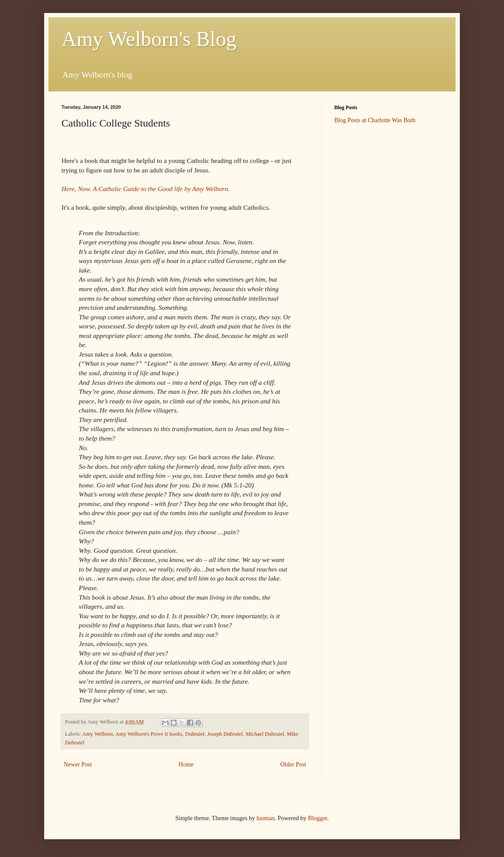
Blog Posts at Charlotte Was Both (375, 120)
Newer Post (78, 764)
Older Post (294, 764)
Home (186, 764)
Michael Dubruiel (265, 734)
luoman (265, 818)
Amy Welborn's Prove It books (149, 734)
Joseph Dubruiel (225, 734)
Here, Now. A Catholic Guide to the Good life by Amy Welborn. (146, 189)
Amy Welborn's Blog (149, 39)
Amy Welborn (98, 734)
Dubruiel (195, 734)
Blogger (317, 818)
